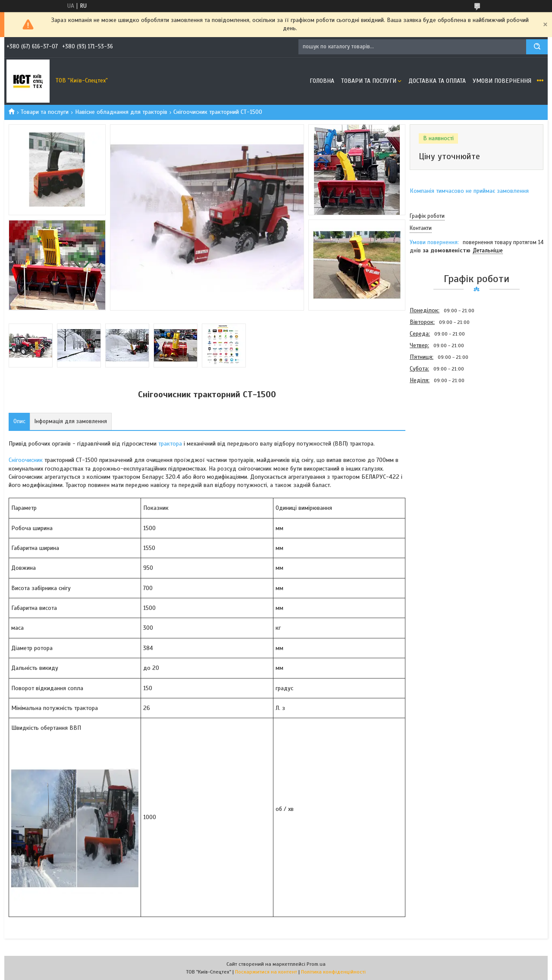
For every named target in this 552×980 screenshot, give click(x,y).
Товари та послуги (369, 81)
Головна (322, 81)
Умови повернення (502, 81)
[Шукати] (537, 47)
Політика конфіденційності (333, 972)
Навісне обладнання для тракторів (121, 112)
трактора (170, 444)
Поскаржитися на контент (266, 972)
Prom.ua (316, 964)
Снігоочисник (26, 460)
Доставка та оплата (437, 81)
